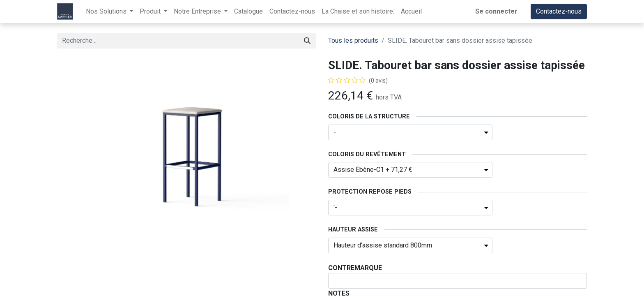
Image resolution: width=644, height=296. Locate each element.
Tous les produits (353, 40)
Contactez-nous (559, 11)
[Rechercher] (307, 41)
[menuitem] (248, 12)
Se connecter (496, 11)
